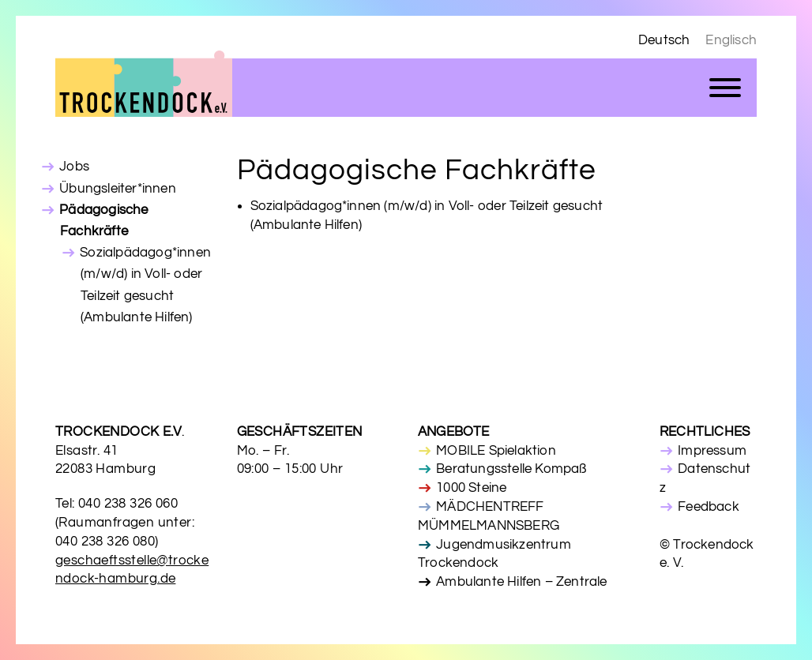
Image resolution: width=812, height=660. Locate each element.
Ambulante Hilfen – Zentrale (521, 582)
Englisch (731, 40)
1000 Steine (471, 488)
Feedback (709, 507)
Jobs (74, 167)
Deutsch (664, 40)
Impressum (712, 451)
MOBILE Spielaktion (496, 451)
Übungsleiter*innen (118, 189)
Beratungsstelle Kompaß (511, 469)
